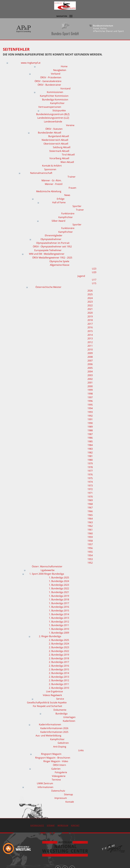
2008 (90, 357)
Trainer (72, 177)
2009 (90, 353)
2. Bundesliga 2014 (59, 673)
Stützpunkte (59, 110)
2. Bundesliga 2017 (59, 662)
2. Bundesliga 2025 (59, 640)
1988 (90, 430)
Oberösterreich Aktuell (56, 144)
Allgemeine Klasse (60, 265)
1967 (90, 508)
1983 (90, 449)
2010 (90, 350)
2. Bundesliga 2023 (59, 647)
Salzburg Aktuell (62, 147)
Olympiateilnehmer (51, 239)
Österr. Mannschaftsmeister (47, 566)
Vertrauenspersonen (50, 107)
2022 (90, 305)
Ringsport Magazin (51, 754)
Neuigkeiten (60, 70)
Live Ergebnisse (54, 691)
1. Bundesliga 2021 (59, 592)
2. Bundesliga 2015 (59, 669)
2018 (90, 320)
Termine (56, 780)
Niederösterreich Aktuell (55, 140)
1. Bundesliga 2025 (59, 578)
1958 (90, 541)
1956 (90, 548)
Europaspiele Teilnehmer (48, 250)
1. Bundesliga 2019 (59, 596)
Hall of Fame (59, 202)
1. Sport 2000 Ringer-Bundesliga (47, 574)
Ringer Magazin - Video (56, 761)
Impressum (61, 798)
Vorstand (65, 88)
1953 (90, 559)
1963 (90, 522)
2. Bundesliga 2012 (59, 680)
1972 (90, 489)
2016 (90, 327)
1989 (90, 427)
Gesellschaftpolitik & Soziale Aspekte (47, 703)
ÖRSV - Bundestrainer (49, 85)
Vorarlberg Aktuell (59, 158)
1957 (90, 544)
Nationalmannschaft (41, 173)
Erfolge (61, 199)
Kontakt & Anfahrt (52, 166)
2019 (90, 316)
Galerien (56, 769)
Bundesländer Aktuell (50, 133)
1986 (90, 438)
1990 (90, 423)
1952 (90, 563)
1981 (90, 456)
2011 (90, 346)
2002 (90, 379)
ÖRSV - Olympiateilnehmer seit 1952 (52, 247)
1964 (90, 519)
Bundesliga (61, 714)
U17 (94, 280)
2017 (90, 324)
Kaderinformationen (50, 724)
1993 (90, 412)
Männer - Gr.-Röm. (52, 180)
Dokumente (60, 710)
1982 (90, 453)
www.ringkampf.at (31, 63)
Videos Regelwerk (52, 695)
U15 (94, 283)
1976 (90, 475)
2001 (90, 383)
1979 (90, 463)
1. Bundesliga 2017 (59, 603)
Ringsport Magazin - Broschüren (53, 758)
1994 (90, 408)
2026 (90, 291)
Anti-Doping (60, 747)
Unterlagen (69, 717)
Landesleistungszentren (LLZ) (53, 118)
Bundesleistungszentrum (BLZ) (53, 114)
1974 (90, 482)
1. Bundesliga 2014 (59, 614)
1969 (90, 500)
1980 (90, 460)
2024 (90, 298)
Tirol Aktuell (68, 155)
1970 (90, 497)
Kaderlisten (69, 721)
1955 (90, 552)
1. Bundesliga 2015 (59, 611)
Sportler (77, 206)
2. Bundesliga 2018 (59, 658)
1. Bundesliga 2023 (59, 585)
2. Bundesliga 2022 (59, 651)
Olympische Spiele (59, 261)
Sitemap (68, 794)
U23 (94, 269)
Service (60, 699)
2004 (90, 372)
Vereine (70, 125)
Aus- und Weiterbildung (48, 736)
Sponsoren (50, 169)
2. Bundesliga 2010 (59, 688)
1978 (90, 467)
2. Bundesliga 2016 (59, 666)
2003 (90, 375)
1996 (90, 401)
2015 (90, 331)
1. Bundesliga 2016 (59, 607)
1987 (90, 434)
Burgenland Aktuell (59, 136)
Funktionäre (68, 213)
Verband (56, 74)
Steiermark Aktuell (59, 151)
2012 (90, 342)
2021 (90, 309)
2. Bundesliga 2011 (59, 684)
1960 (90, 533)
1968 (90, 504)
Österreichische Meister (48, 287)
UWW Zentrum (45, 783)
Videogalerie (59, 776)
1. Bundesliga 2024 (59, 581)
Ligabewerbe (48, 570)
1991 (90, 419)
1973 (90, 486)
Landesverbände (53, 122)
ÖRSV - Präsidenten (51, 77)
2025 (90, 294)
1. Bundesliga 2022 (59, 588)
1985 (90, 441)
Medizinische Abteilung (49, 191)
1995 (90, 405)
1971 (90, 493)
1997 (90, 397)
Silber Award (58, 221)
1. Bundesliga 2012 (59, 622)
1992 (90, 416)
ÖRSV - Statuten (54, 129)
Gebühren (63, 743)
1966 (90, 511)
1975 (90, 478)
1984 (90, 445)
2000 (90, 386)
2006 (90, 364)
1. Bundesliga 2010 (59, 629)
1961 (90, 530)
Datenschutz (58, 791)
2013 (90, 338)
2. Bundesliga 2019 (59, 655)
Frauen (72, 188)
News (67, 195)
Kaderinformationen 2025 (54, 732)
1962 (90, 526)
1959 (90, 537)
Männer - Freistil (54, 184)
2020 (90, 313)
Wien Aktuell (67, 162)
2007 (90, 361)
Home (64, 66)
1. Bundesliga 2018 (59, 599)
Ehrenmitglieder (54, 235)
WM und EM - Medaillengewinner (47, 254)
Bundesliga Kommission (55, 100)
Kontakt (70, 802)
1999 (90, 390)
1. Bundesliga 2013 (59, 618)
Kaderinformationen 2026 (54, 728)
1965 (90, 515)
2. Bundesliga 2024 (59, 644)
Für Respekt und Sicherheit (47, 706)
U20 (94, 272)
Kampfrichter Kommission (54, 96)
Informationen (45, 787)
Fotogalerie (61, 772)
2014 (90, 335)
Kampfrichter (57, 103)
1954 (90, 555)
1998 (90, 394)
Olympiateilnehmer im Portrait (53, 243)
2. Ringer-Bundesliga (50, 636)
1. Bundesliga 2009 (59, 633)
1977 (90, 471)
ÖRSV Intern (59, 765)
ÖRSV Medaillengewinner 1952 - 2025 (52, 258)
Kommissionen (55, 92)
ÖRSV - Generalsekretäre (48, 81)
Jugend (81, 276)
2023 (90, 302)
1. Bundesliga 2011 (59, 625)
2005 (90, 368)
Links (81, 750)
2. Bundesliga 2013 (59, 677)
